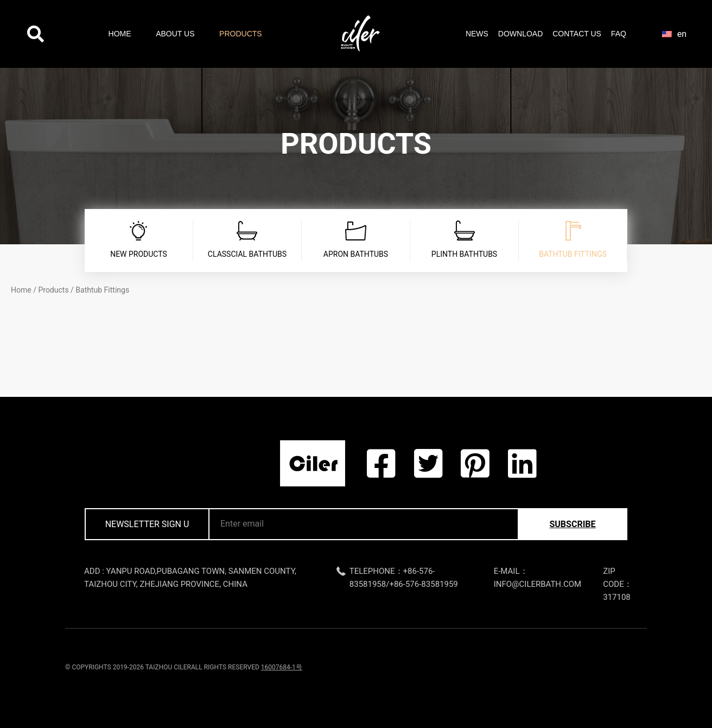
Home (120, 34)
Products (241, 34)
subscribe (572, 524)
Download (520, 34)
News (477, 34)
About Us (175, 34)
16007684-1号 (282, 667)
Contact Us (577, 34)
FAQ (619, 34)
